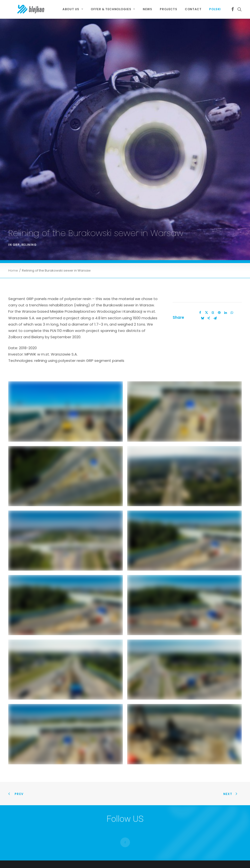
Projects (168, 9)
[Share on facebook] (200, 286)
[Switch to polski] (213, 9)
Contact (193, 9)
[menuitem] (73, 9)
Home (13, 244)
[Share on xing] (209, 292)
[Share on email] (215, 292)
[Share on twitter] (206, 286)
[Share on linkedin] (225, 286)
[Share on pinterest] (219, 286)
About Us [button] (73, 9)
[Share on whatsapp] (232, 286)
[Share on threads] (213, 286)
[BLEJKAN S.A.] (22, 9)
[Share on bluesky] (202, 292)
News (147, 9)
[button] (233, 9)
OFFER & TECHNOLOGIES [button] (113, 9)
